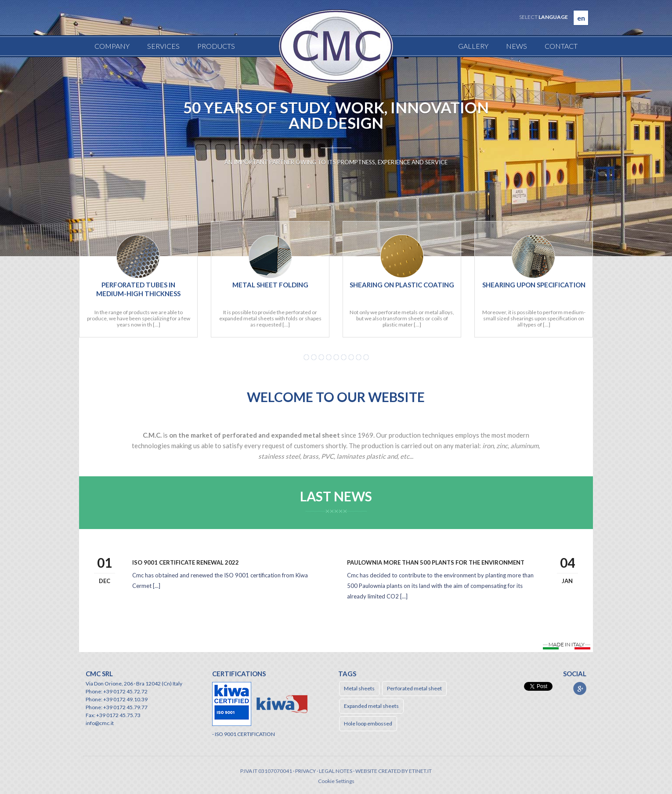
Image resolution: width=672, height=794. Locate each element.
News (517, 46)
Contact (561, 46)
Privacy (305, 771)
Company (112, 46)
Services (163, 46)
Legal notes (336, 771)
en (581, 18)
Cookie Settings (336, 781)
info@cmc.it (100, 723)
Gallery (473, 46)
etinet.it (420, 771)
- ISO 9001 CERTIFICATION (244, 734)
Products (216, 46)
